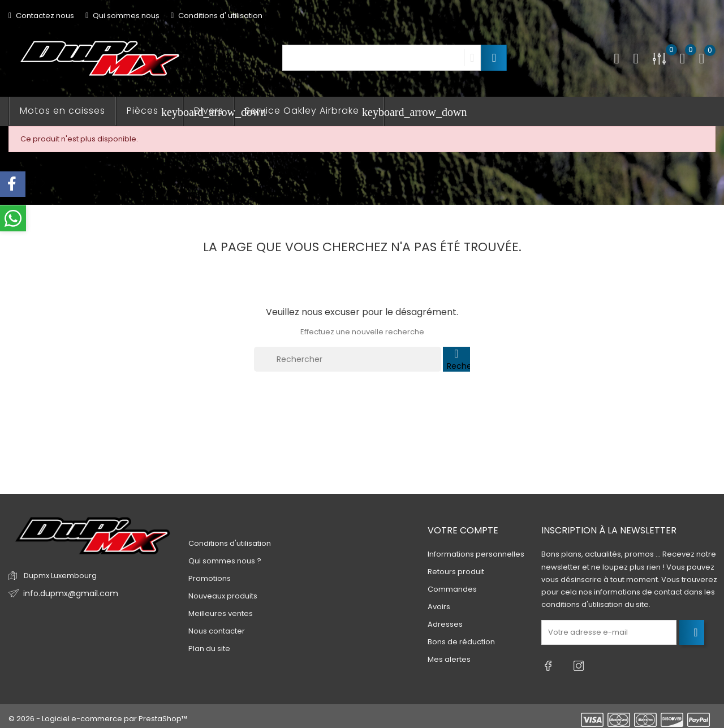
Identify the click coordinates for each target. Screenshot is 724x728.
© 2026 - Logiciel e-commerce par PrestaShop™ (98, 714)
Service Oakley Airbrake (314, 111)
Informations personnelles (476, 555)
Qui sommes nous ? (225, 561)
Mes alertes (449, 660)
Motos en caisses (63, 111)
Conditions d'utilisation (230, 543)
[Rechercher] (348, 359)
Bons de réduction (461, 642)
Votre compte (463, 530)
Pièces (155, 111)
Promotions (210, 578)
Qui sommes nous (122, 16)
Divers (209, 111)
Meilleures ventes (221, 613)
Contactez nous (41, 16)
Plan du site (209, 649)
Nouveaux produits (223, 596)
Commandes (452, 590)
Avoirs (439, 607)
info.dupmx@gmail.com (67, 594)
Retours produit (456, 572)
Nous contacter (217, 631)
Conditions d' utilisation (217, 16)
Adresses (445, 625)
